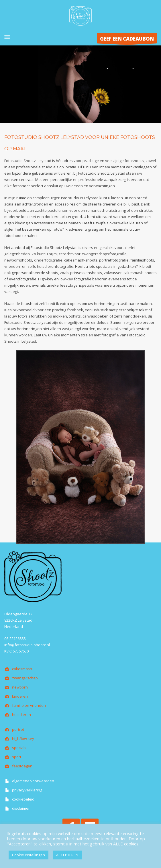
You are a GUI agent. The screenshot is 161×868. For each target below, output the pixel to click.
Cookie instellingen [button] (29, 855)
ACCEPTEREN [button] (67, 855)
